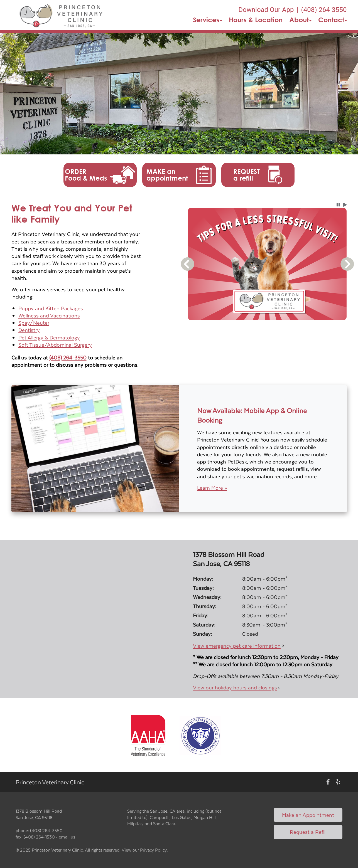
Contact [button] (333, 20)
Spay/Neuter (34, 323)
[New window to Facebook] (328, 782)
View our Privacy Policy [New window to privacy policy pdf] (144, 850)
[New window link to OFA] (200, 735)
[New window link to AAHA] (148, 735)
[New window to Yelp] (338, 782)
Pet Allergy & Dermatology (49, 337)
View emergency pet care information (237, 646)
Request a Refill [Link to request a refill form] (308, 832)
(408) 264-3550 (68, 357)
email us (67, 837)
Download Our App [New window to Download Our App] (266, 10)
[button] (61, 15)
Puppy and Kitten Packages (51, 308)
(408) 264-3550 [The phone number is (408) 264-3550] (324, 10)
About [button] (300, 20)
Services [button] (208, 20)
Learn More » (212, 488)
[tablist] (267, 327)
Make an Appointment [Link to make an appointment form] (308, 815)
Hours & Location (256, 20)
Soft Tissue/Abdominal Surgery (55, 345)
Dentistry (29, 330)
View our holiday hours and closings (235, 687)
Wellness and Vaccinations (49, 315)
